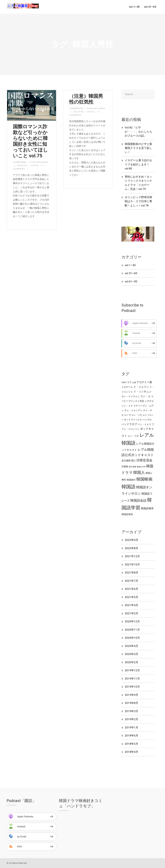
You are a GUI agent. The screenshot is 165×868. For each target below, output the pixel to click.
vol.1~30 (134, 7)
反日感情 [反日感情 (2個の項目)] (126, 461)
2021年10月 (132, 564)
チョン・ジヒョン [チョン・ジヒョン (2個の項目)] (138, 415)
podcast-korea (39, 162)
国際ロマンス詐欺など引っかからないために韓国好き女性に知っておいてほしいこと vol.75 (30, 141)
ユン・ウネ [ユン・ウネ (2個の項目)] (133, 436)
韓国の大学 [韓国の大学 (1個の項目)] (141, 467)
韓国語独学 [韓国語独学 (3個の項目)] (147, 508)
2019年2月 (131, 719)
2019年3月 (131, 711)
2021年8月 (131, 573)
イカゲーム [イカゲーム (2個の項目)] (127, 387)
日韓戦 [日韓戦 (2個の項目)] (125, 467)
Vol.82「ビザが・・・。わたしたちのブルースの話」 (138, 132)
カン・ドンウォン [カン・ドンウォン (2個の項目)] (131, 396)
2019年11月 (132, 679)
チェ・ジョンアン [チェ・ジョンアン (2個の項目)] (133, 410)
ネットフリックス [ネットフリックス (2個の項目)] (133, 420)
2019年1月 (131, 727)
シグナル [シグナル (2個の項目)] (149, 401)
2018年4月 (131, 752)
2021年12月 (132, 556)
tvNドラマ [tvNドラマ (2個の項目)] (127, 382)
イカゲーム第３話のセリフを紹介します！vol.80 (138, 164)
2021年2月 (131, 613)
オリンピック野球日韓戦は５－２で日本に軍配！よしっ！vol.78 (138, 201)
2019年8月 (131, 703)
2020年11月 (132, 630)
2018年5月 (131, 744)
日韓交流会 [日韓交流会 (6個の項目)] (144, 460)
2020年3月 (131, 654)
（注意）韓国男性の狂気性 (86, 99)
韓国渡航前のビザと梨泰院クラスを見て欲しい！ (138, 148)
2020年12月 (132, 621)
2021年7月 (131, 581)
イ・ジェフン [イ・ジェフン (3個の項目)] (141, 387)
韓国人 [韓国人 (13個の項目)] (139, 472)
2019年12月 (132, 670)
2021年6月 (131, 589)
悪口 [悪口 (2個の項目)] (133, 461)
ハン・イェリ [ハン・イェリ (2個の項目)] (144, 424)
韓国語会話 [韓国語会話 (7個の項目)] (138, 500)
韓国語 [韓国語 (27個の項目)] (129, 487)
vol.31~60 (150, 7)
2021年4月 (131, 605)
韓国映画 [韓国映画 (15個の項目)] (144, 479)
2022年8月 (131, 548)
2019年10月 (132, 687)
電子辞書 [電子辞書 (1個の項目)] (132, 467)
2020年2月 (131, 662)
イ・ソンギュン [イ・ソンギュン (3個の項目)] (142, 392)
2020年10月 (132, 638)
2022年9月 (131, 540)
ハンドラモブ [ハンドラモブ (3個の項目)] (129, 424)
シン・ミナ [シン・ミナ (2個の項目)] (127, 406)
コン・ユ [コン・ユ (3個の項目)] (145, 396)
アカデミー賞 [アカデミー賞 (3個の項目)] (144, 382)
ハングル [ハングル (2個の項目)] (147, 420)
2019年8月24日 (76, 108)
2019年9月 (131, 695)
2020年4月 (131, 646)
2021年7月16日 (20, 162)
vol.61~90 (22, 165)
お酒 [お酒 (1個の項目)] (134, 383)
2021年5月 (131, 597)
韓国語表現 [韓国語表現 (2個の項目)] (127, 514)
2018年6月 (131, 736)
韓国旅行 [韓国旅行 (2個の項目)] (131, 480)
